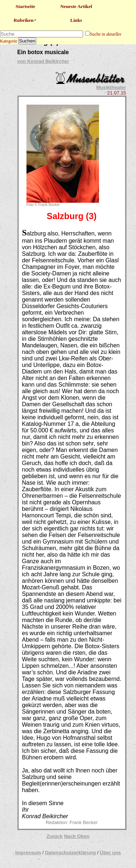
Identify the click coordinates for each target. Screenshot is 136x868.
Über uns (110, 853)
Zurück (54, 836)
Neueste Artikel (76, 6)
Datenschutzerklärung (70, 853)
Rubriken (26, 20)
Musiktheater (111, 87)
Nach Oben (77, 836)
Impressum (28, 853)
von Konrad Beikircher (43, 61)
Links (76, 20)
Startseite (25, 6)
